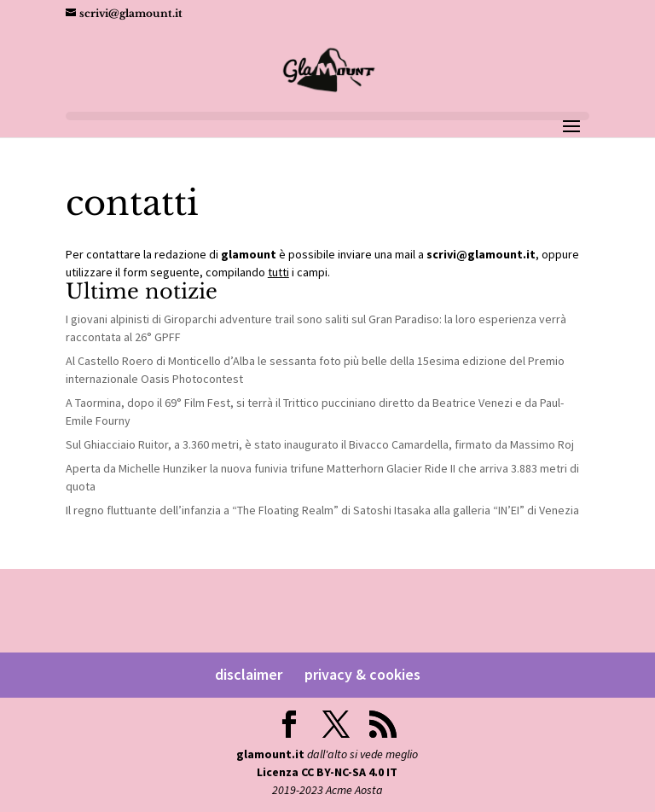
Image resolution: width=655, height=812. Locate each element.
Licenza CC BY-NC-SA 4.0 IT (327, 772)
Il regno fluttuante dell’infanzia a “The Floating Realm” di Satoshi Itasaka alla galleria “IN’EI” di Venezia (322, 510)
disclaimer (249, 674)
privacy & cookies (362, 674)
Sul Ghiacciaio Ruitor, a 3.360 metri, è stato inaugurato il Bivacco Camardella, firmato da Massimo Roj (320, 444)
